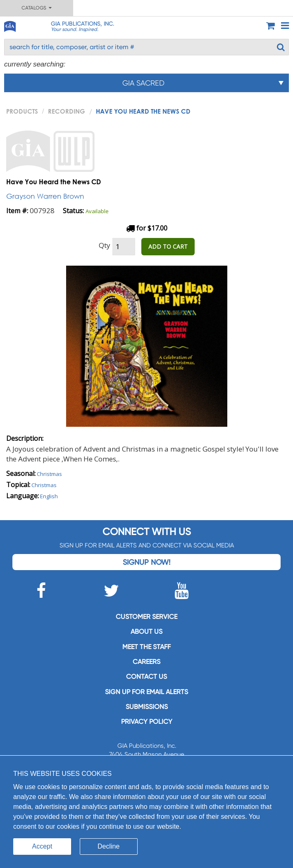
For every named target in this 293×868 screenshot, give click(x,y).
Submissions (147, 707)
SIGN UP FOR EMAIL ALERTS (146, 692)
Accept (42, 846)
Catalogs (37, 8)
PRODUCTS (22, 111)
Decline (108, 846)
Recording (67, 111)
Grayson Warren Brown (45, 196)
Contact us (146, 677)
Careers (146, 662)
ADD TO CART (168, 246)
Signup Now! (146, 562)
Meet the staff (146, 647)
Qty (105, 245)
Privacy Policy (147, 722)
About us (146, 631)
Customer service (146, 617)
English (49, 496)
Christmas (49, 474)
